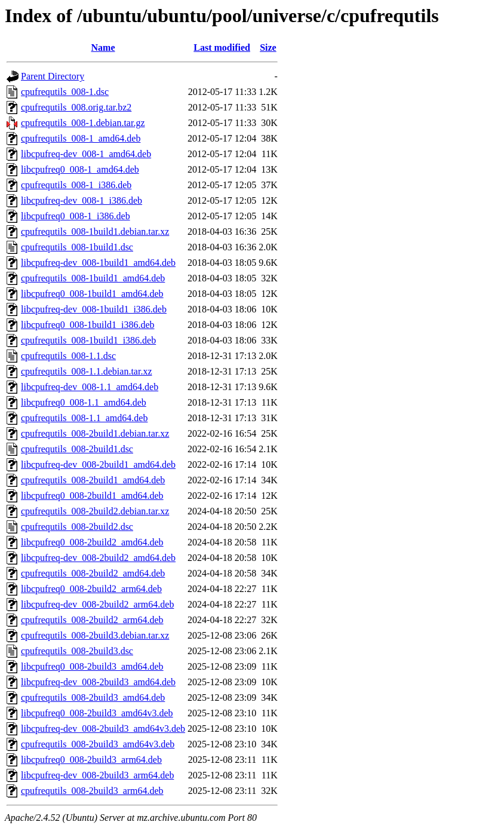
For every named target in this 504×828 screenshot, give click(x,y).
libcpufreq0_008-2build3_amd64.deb (92, 666)
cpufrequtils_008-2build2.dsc (77, 527)
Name (103, 47)
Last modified (222, 47)
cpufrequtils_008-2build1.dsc (77, 449)
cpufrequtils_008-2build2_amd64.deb (93, 573)
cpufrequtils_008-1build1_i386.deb (88, 340)
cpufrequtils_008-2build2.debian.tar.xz (95, 511)
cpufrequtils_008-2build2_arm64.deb (92, 620)
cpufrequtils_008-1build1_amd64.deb (93, 278)
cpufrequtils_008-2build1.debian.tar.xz (95, 433)
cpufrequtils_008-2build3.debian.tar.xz (95, 635)
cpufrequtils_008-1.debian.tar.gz (83, 123)
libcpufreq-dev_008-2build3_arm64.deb (97, 775)
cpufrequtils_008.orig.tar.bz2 (76, 107)
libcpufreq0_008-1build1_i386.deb (88, 325)
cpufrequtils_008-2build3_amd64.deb (93, 697)
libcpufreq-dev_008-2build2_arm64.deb (97, 604)
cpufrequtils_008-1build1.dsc (77, 247)
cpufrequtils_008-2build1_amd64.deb (93, 480)
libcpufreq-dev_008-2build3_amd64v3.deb (103, 729)
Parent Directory (53, 76)
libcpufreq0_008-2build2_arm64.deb (91, 589)
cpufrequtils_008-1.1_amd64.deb (84, 418)
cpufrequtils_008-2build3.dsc (77, 651)
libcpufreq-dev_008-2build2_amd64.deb (98, 558)
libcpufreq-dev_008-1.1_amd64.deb (90, 387)
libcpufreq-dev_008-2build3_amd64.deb (98, 682)
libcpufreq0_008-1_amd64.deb (80, 169)
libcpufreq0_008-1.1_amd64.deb (84, 402)
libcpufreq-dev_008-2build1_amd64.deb (98, 464)
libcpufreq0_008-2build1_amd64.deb (92, 496)
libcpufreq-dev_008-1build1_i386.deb (94, 309)
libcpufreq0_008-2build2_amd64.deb (92, 542)
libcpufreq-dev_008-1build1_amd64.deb (98, 263)
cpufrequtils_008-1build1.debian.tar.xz (95, 231)
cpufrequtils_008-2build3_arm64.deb (92, 791)
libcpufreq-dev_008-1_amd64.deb (86, 154)
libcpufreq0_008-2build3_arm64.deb (91, 760)
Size (268, 47)
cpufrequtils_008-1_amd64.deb (81, 138)
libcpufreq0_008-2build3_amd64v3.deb (97, 713)
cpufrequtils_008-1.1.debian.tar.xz (87, 371)
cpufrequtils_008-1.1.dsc (68, 356)
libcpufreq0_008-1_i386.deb (76, 216)
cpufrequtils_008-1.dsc (65, 92)
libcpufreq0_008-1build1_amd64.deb (92, 294)
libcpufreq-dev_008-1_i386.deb (82, 200)
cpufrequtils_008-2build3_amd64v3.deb (98, 744)
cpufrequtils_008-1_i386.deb (76, 185)
